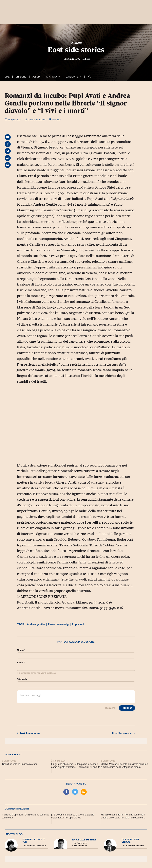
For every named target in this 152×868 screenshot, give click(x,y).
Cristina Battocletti (79, 59)
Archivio (51, 77)
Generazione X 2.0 (34, 841)
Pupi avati (78, 624)
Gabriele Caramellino (79, 844)
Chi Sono (21, 77)
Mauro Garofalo (37, 846)
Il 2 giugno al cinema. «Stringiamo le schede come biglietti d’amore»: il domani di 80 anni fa (76, 766)
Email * (21, 663)
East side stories (76, 50)
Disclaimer (111, 708)
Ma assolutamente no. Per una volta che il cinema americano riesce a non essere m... (123, 816)
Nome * (21, 650)
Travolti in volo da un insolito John (20, 764)
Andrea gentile (36, 624)
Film (54, 120)
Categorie (72, 77)
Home (6, 77)
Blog (76, 43)
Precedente (28, 733)
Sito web (22, 679)
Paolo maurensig (58, 624)
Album (36, 77)
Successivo (123, 733)
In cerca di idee (84, 839)
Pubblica (127, 708)
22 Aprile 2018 (13, 120)
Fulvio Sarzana (135, 846)
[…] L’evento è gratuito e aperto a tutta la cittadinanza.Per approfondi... (73, 816)
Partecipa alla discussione (76, 642)
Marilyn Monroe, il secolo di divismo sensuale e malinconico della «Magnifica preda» (125, 766)
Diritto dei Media (130, 841)
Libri (59, 120)
